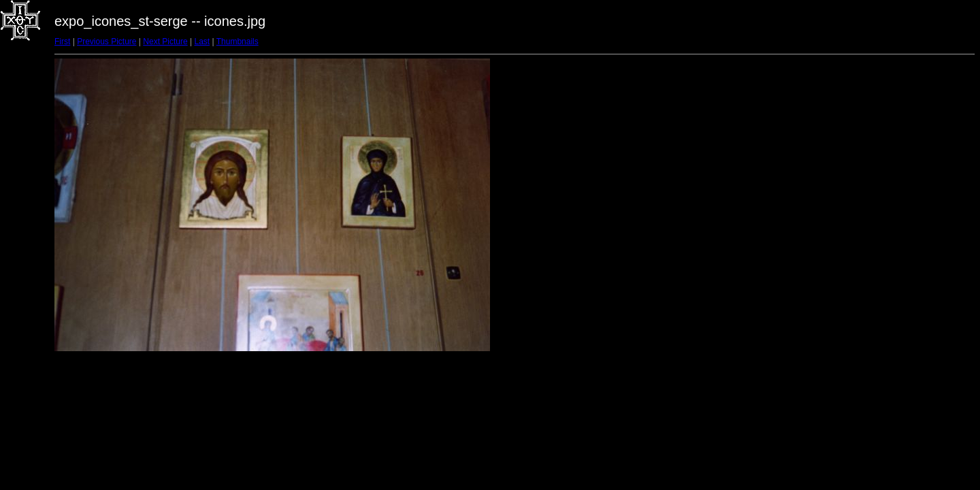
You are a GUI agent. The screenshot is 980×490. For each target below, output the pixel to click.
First (62, 42)
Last (202, 42)
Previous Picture (107, 42)
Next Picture (165, 42)
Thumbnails (238, 42)
